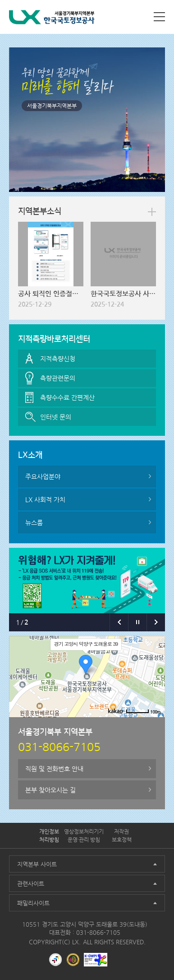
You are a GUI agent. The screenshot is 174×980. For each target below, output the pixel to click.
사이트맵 (159, 17)
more (152, 212)
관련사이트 (31, 884)
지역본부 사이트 (37, 864)
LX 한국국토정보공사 (52, 19)
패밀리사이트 (33, 903)
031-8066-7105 (98, 932)
